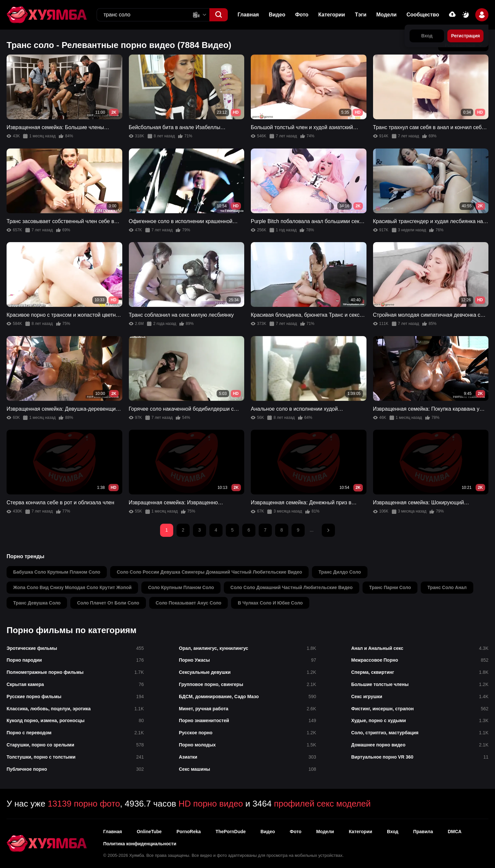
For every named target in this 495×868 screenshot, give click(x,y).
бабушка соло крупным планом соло (57, 572)
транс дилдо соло (340, 572)
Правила (423, 832)
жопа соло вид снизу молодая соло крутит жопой (72, 587)
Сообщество (423, 15)
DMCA (455, 832)
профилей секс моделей (322, 804)
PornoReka (189, 832)
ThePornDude (231, 832)
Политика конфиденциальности (140, 844)
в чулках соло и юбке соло (270, 603)
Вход (393, 832)
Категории (331, 15)
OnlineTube (149, 832)
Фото (302, 15)
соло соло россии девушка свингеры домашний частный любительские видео (209, 572)
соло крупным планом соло (181, 587)
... (312, 530)
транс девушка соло (37, 603)
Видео (277, 15)
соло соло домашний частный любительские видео (292, 587)
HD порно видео (211, 804)
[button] (219, 15)
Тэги (361, 15)
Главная (248, 15)
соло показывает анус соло (189, 603)
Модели (387, 15)
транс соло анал (447, 587)
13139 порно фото (84, 804)
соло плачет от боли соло (108, 603)
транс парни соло (390, 587)
